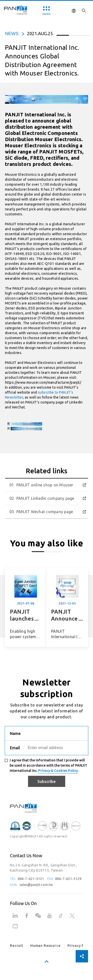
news (12, 34)
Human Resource (45, 946)
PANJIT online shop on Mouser (45, 485)
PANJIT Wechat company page (45, 512)
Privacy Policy (80, 946)
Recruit (17, 946)
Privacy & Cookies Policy (58, 771)
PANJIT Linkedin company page (45, 498)
